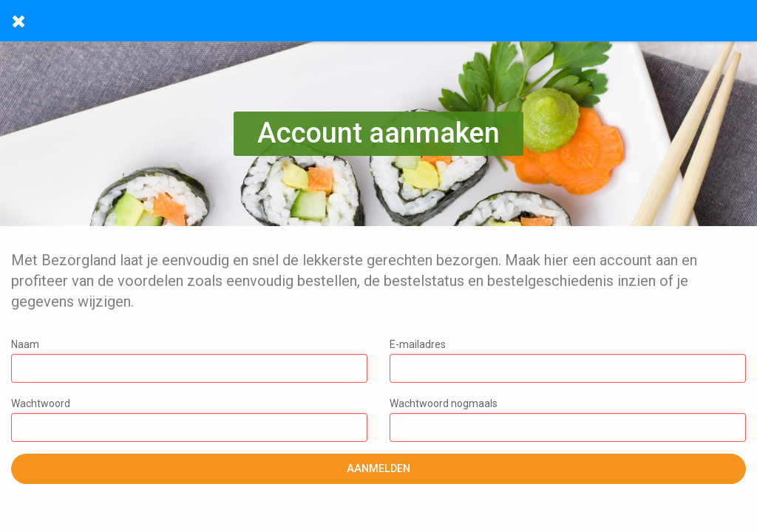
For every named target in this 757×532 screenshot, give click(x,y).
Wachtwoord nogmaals (568, 420)
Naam (189, 361)
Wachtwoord (189, 420)
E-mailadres (568, 361)
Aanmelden (378, 469)
